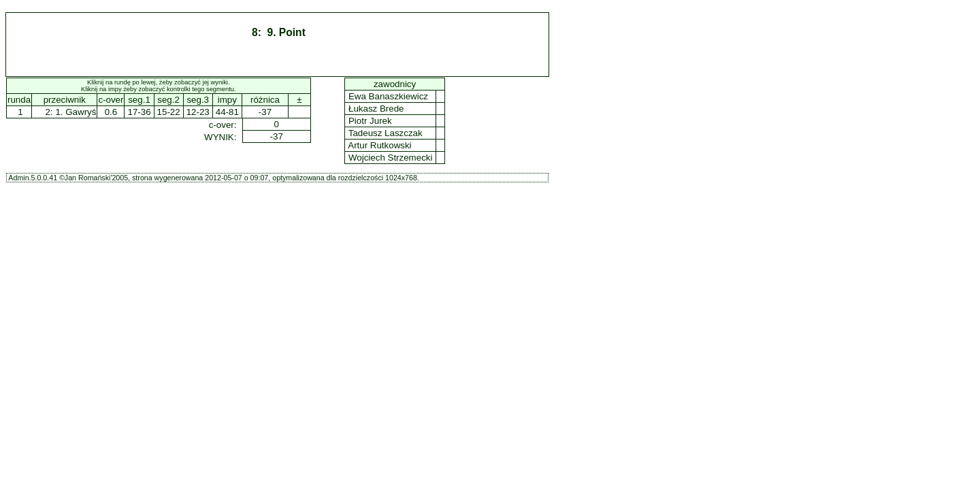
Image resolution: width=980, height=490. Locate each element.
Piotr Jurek (370, 121)
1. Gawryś (76, 112)
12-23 (198, 112)
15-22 (169, 112)
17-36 (139, 112)
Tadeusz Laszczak (385, 133)
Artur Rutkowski (380, 145)
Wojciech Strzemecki (390, 158)
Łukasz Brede (376, 109)
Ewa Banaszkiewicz (388, 96)
